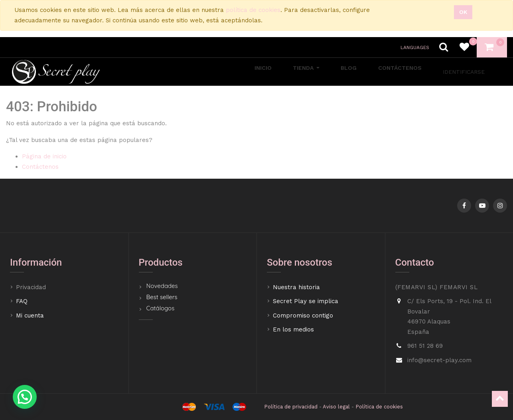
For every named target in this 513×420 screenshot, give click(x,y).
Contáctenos (40, 167)
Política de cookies (379, 407)
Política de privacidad (291, 407)
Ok (463, 12)
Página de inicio (44, 156)
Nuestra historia (296, 287)
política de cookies (253, 10)
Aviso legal (336, 407)
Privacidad (32, 287)
